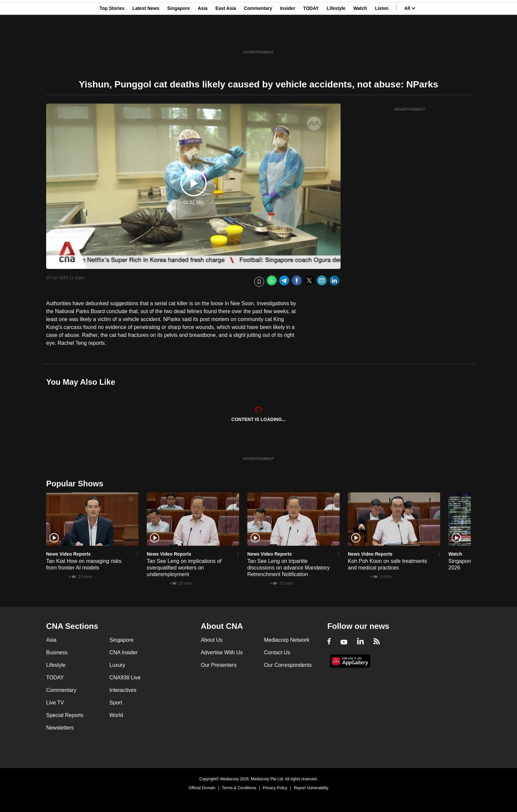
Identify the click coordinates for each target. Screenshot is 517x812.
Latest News (146, 37)
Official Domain (202, 788)
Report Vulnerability (311, 788)
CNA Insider (123, 652)
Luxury (117, 665)
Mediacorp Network (287, 640)
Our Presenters (219, 665)
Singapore (178, 37)
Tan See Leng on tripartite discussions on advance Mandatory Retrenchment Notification (289, 568)
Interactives (123, 690)
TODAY (311, 37)
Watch (360, 37)
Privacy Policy (275, 788)
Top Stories (112, 37)
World (116, 715)
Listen (382, 37)
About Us (212, 640)
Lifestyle (336, 37)
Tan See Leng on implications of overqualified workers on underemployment (184, 568)
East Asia (226, 37)
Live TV (55, 703)
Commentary (258, 37)
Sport (116, 703)
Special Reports (65, 715)
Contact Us (277, 652)
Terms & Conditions (239, 788)
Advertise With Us (222, 652)
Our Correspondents (288, 665)
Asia (203, 37)
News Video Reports (68, 554)
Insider (288, 37)
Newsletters (60, 728)
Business (57, 652)
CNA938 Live (125, 678)
